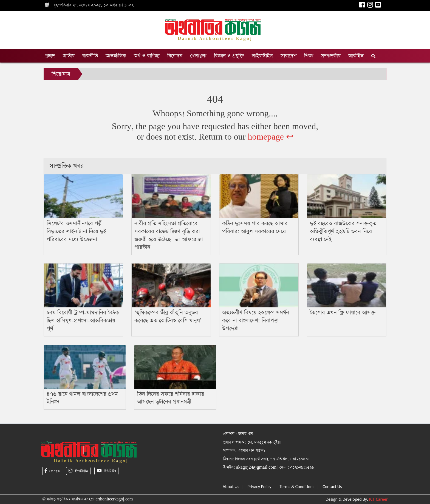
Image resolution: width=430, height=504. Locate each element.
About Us (231, 487)
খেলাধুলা (198, 56)
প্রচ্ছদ (50, 56)
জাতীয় (69, 56)
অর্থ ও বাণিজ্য (147, 56)
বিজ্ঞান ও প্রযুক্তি (229, 56)
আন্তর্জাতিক (116, 56)
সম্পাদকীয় (331, 56)
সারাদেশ (288, 56)
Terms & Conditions (297, 487)
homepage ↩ (271, 137)
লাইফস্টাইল (262, 56)
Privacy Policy (259, 487)
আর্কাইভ (356, 56)
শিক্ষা (309, 56)
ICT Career (378, 499)
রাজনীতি (90, 56)
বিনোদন (175, 56)
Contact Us (332, 487)
